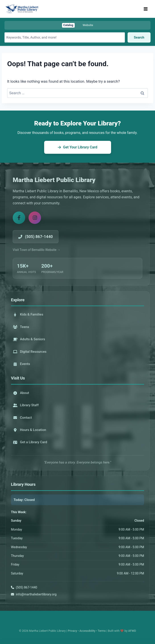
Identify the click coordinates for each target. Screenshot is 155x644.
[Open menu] (146, 9)
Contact (22, 418)
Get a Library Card (30, 442)
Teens (21, 327)
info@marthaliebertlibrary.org (36, 594)
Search (139, 37)
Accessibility (87, 631)
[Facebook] (19, 218)
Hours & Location (30, 430)
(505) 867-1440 (27, 587)
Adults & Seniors (29, 339)
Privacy (72, 631)
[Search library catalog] (65, 37)
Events (22, 364)
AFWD (132, 631)
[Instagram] (35, 218)
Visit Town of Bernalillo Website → (36, 250)
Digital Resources (30, 352)
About (21, 393)
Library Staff (26, 405)
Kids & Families (28, 314)
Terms (102, 631)
